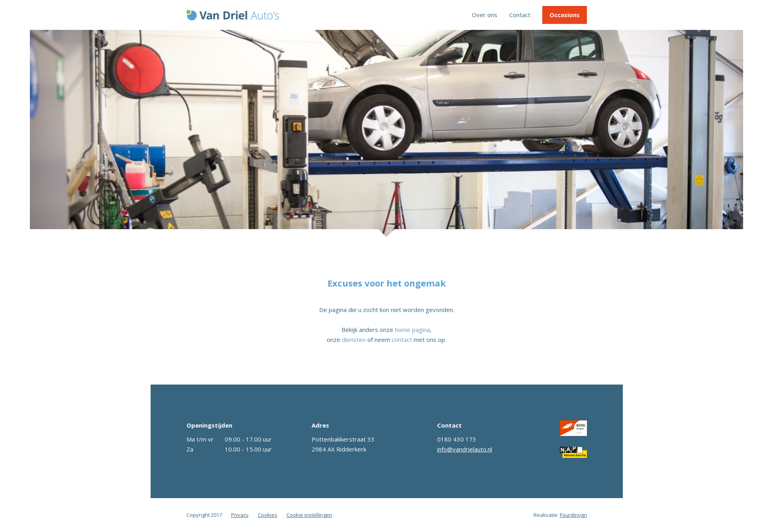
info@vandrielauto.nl (465, 449)
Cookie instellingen (309, 515)
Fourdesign (573, 515)
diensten (354, 340)
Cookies (268, 515)
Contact (520, 15)
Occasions (565, 15)
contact (402, 340)
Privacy (240, 515)
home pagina (412, 330)
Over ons (485, 15)
